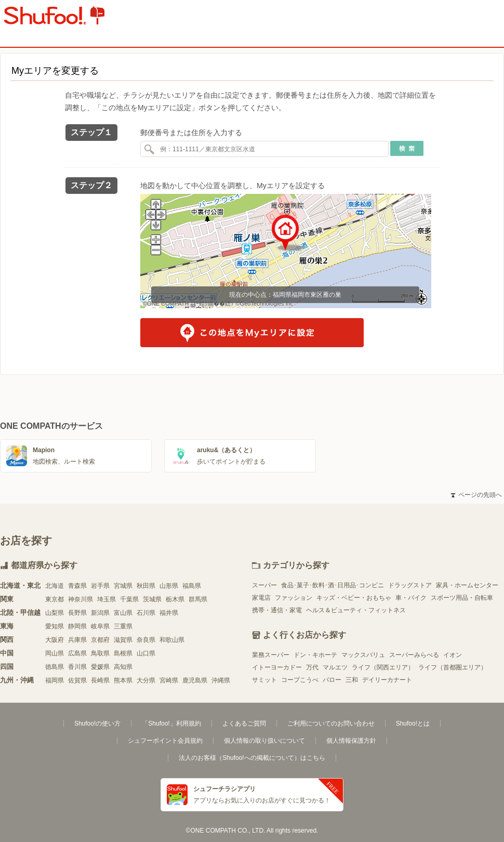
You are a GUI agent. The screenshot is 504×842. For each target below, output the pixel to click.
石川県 (146, 613)
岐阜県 (100, 626)
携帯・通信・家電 (277, 610)
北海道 (55, 586)
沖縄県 (221, 680)
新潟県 (100, 613)
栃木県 (175, 599)
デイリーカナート (387, 680)
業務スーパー (271, 655)
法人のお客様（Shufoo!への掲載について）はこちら (252, 758)
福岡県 (55, 680)
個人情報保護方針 (351, 741)
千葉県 (129, 599)
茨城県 (152, 599)
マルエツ (335, 667)
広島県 (77, 653)
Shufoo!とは (413, 723)
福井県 (169, 613)
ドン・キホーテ (315, 655)
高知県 (123, 667)
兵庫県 (77, 640)
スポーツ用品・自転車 (462, 598)
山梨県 (55, 613)
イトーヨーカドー (277, 667)
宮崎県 (169, 680)
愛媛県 (100, 667)
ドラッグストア (410, 585)
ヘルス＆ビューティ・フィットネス (356, 610)
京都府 (100, 640)
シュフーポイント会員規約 (165, 741)
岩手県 (100, 586)
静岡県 (77, 626)
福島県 (192, 586)
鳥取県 (100, 653)
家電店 (261, 598)
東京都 (55, 599)
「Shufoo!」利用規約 (171, 723)
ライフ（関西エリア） (383, 667)
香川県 (77, 667)
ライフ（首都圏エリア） (453, 667)
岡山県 (55, 653)
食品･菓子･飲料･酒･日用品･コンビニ (333, 585)
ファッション (294, 598)
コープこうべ (300, 680)
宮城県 (123, 586)
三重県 (123, 626)
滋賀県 (123, 640)
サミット (264, 680)
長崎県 (100, 680)
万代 (312, 667)
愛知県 (55, 626)
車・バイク (411, 598)
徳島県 (55, 667)
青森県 (77, 586)
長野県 (77, 613)
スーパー (264, 585)
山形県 (169, 586)
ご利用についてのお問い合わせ (331, 723)
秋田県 (146, 586)
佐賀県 (77, 680)
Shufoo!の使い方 (97, 723)
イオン (453, 655)
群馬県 (198, 599)
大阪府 (55, 640)
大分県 (146, 680)
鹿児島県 (195, 680)
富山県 (123, 613)
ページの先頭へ (476, 495)
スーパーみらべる (414, 655)
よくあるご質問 (244, 723)
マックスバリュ (363, 655)
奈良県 (146, 640)
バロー (332, 680)
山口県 (146, 653)
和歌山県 (172, 640)
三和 (352, 680)
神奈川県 (81, 599)
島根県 (123, 653)
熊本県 (123, 680)
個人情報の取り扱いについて (264, 741)
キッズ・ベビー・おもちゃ (354, 598)
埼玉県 (107, 599)
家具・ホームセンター (467, 585)
